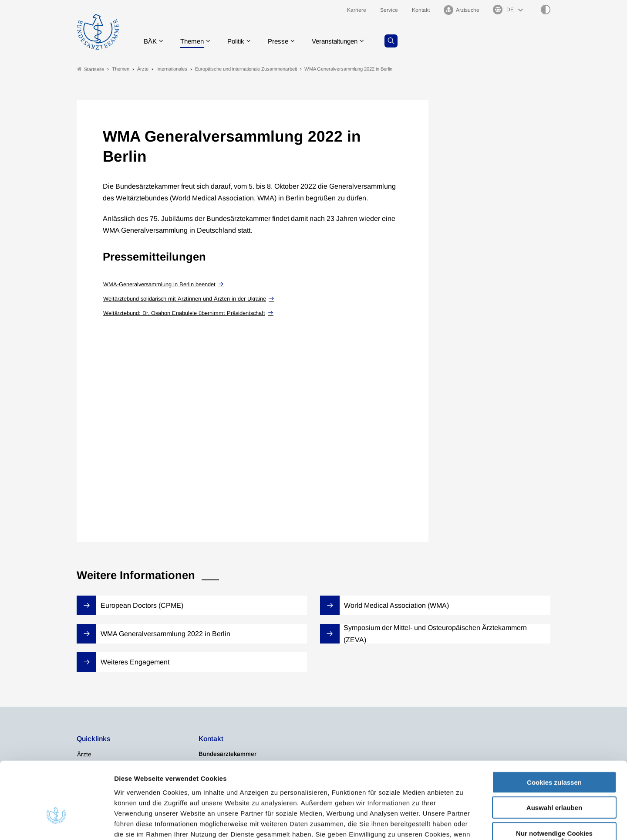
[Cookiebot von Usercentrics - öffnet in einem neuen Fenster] (56, 823)
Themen (194, 41)
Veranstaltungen (344, 41)
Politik (240, 41)
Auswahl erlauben (554, 751)
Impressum (334, 787)
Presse (284, 41)
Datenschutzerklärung (273, 787)
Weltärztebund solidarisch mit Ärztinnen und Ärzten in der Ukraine (185, 299)
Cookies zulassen (554, 725)
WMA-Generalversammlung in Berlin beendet (159, 284)
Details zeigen (464, 823)
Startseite (91, 69)
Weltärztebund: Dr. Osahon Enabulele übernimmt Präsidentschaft (184, 313)
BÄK (150, 41)
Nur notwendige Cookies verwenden (554, 780)
